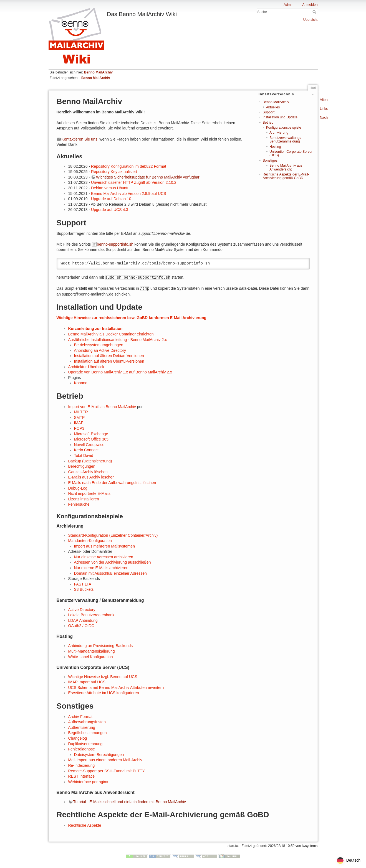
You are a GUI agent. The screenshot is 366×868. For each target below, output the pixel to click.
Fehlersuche (79, 504)
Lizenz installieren (84, 499)
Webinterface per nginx (88, 782)
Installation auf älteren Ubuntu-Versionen (109, 361)
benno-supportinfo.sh (115, 244)
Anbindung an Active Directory (100, 350)
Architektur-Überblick (86, 367)
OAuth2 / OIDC (81, 626)
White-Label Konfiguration (91, 657)
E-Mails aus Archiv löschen (91, 477)
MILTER (81, 412)
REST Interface (81, 776)
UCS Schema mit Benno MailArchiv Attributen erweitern (116, 688)
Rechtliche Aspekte (85, 825)
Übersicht (311, 20)
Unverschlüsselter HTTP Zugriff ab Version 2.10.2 (134, 182)
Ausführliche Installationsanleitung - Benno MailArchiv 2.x (118, 340)
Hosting (275, 147)
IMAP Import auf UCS (87, 682)
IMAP (79, 423)
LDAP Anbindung (83, 620)
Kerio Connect (86, 450)
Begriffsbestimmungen (88, 733)
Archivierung (279, 133)
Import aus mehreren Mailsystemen (104, 546)
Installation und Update (280, 117)
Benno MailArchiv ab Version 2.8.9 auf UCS (129, 194)
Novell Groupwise (89, 445)
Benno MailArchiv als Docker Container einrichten (111, 334)
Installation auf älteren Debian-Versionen (109, 356)
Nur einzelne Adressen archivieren (104, 557)
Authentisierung (82, 727)
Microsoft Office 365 (91, 439)
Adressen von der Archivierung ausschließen (113, 562)
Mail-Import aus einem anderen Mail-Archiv (105, 760)
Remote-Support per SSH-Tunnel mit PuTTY (107, 771)
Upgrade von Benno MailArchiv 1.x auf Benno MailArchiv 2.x (120, 372)
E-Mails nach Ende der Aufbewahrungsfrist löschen (112, 483)
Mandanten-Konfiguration (90, 541)
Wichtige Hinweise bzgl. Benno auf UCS (103, 677)
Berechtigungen (82, 466)
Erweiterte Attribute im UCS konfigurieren (104, 693)
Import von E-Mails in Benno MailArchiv (102, 407)
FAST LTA (83, 584)
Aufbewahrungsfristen (87, 722)
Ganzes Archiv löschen (88, 472)
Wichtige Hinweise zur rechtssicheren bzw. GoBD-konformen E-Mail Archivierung (132, 318)
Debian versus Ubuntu (110, 188)
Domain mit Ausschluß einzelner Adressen (110, 573)
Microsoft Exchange (91, 434)
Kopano (81, 383)
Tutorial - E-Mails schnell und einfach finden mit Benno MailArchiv (130, 802)
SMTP (79, 418)
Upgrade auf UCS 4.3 (110, 210)
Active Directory (82, 610)
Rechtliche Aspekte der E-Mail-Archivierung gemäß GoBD (286, 176)
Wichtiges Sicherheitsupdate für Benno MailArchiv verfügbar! (148, 177)
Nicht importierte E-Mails (89, 493)
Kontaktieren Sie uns (79, 139)
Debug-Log (78, 488)
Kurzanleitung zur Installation (95, 329)
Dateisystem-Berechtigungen (99, 755)
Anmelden (310, 5)
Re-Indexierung (82, 765)
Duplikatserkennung (85, 744)
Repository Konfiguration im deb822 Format (129, 166)
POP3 (79, 428)
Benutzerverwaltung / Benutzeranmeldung (285, 140)
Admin (288, 5)
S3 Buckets (84, 589)
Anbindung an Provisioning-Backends (101, 646)
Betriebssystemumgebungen (99, 345)
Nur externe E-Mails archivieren (101, 568)
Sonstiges (270, 161)
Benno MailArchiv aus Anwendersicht (286, 167)
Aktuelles (273, 107)
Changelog (78, 738)
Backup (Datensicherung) (90, 461)
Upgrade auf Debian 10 (111, 199)
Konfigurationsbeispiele (284, 128)
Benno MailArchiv (98, 72)
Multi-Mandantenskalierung (92, 651)
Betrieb (268, 123)
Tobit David (84, 455)
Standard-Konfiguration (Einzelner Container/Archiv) (113, 535)
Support (268, 112)
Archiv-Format (80, 717)
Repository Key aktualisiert (114, 172)
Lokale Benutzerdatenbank (91, 615)
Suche (315, 12)
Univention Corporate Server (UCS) (291, 153)
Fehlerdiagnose (82, 749)
